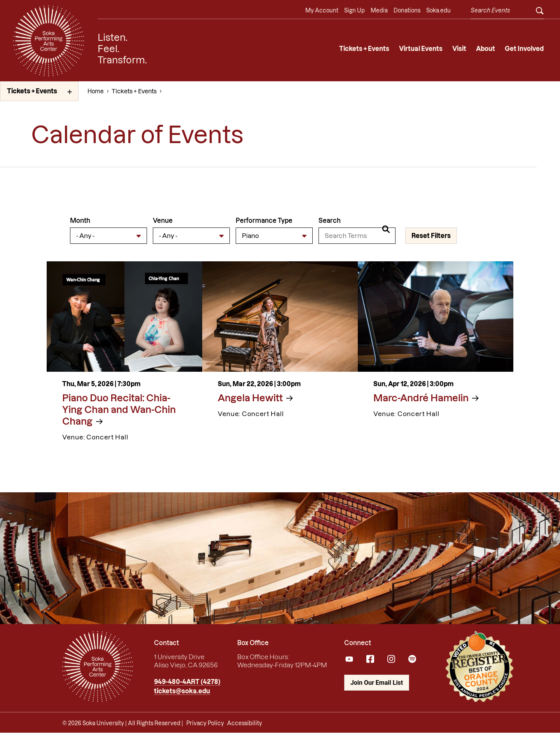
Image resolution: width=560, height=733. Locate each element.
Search (330, 220)
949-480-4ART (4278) (187, 682)
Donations (407, 10)
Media (379, 10)
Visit (459, 49)
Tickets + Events (364, 49)
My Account (322, 10)
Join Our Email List (377, 683)
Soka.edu (438, 10)
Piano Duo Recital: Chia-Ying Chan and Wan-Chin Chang (119, 410)
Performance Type (264, 220)
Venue (163, 220)
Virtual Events (421, 49)
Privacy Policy (205, 723)
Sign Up (354, 10)
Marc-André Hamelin (421, 398)
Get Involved (524, 49)
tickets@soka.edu (182, 691)
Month (80, 220)
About (486, 49)
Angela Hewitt (250, 398)
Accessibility (245, 723)
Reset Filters (431, 236)
